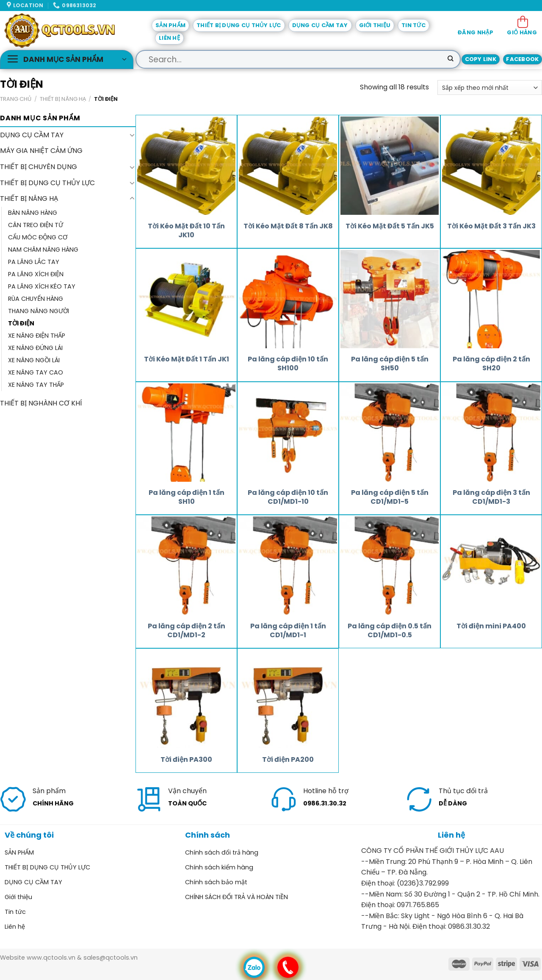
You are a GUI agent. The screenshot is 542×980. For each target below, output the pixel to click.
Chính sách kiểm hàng (219, 867)
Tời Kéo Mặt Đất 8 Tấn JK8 (288, 226)
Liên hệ (169, 38)
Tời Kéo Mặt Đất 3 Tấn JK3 (491, 226)
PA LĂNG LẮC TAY (34, 262)
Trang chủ (16, 99)
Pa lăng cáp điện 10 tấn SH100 (288, 364)
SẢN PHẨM (170, 25)
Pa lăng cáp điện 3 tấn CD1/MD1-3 (491, 497)
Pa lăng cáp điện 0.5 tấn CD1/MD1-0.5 (390, 631)
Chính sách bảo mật (216, 882)
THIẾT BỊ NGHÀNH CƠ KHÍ (41, 404)
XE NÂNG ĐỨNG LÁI (35, 348)
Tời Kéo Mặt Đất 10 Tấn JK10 (186, 231)
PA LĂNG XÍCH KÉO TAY (42, 286)
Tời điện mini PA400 (491, 626)
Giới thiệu (375, 25)
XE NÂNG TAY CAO (36, 373)
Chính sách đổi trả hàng (222, 852)
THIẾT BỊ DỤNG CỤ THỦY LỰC (239, 25)
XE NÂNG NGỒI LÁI (34, 360)
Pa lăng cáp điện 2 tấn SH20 (491, 364)
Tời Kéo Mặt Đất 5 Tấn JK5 (390, 226)
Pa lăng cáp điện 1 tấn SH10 (187, 497)
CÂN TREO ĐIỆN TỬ (36, 225)
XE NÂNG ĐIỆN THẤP (37, 336)
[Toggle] (132, 135)
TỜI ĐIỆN (21, 323)
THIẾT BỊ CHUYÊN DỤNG (39, 167)
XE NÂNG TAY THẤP (36, 385)
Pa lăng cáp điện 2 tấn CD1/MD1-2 (187, 631)
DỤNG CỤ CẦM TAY (320, 25)
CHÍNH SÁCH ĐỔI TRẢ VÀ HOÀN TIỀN (236, 897)
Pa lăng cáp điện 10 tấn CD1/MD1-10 (288, 497)
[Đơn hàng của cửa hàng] (490, 87)
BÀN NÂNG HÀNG (33, 213)
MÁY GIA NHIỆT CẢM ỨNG (41, 151)
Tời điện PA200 (288, 760)
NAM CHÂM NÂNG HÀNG (43, 250)
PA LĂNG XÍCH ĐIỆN (36, 274)
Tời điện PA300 (186, 760)
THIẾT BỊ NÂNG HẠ (63, 99)
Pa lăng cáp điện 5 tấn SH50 (390, 364)
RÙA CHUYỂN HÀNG (36, 299)
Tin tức (413, 25)
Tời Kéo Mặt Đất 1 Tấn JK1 (187, 360)
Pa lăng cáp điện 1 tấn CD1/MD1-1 (288, 631)
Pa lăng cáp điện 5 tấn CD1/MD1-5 (390, 497)
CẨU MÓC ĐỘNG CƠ (38, 237)
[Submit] (451, 59)
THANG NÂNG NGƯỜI (39, 311)
